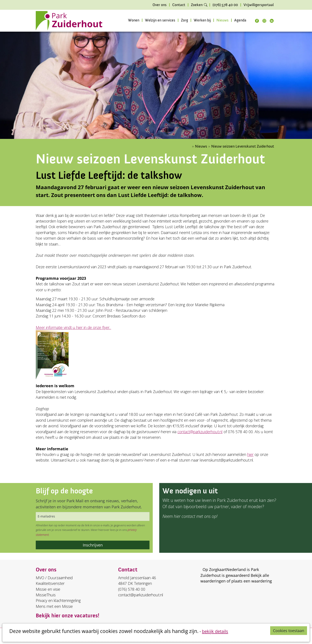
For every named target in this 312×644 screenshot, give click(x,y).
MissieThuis (46, 595)
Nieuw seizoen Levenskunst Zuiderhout (243, 146)
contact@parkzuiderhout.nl (200, 432)
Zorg (184, 20)
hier (250, 454)
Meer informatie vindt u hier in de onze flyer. (73, 327)
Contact (179, 5)
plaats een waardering (252, 581)
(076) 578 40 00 (225, 5)
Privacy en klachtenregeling (58, 600)
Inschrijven (93, 545)
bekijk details (215, 631)
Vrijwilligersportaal (259, 5)
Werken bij (202, 20)
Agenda (240, 20)
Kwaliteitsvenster (50, 583)
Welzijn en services (160, 20)
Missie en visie (48, 589)
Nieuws (223, 20)
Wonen (134, 20)
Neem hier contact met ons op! (190, 516)
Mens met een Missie (54, 606)
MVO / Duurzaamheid (54, 578)
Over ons (160, 5)
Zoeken (197, 5)
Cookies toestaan (289, 631)
